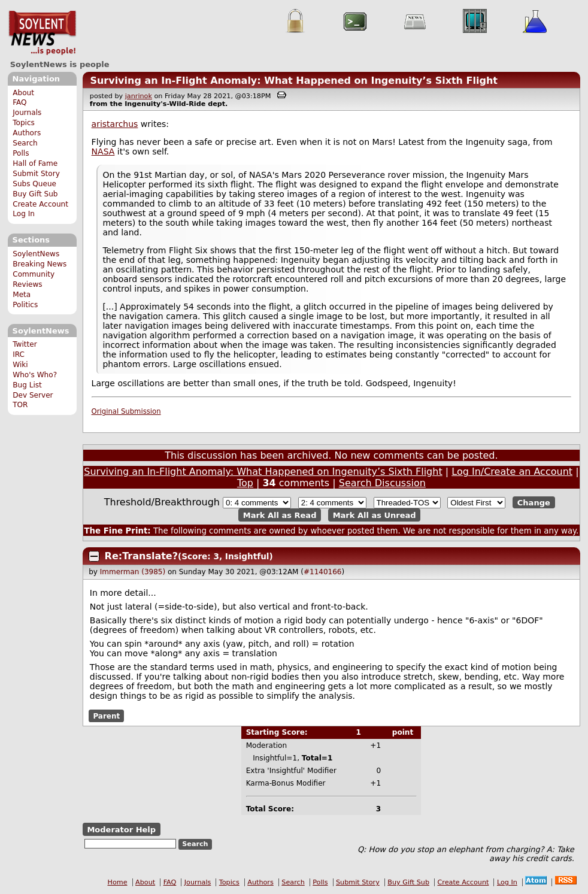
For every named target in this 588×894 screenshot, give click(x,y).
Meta (22, 295)
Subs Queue (34, 184)
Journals (27, 113)
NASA (103, 151)
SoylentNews (42, 33)
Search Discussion (382, 483)
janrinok (139, 96)
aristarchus (115, 124)
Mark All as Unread (375, 515)
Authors (27, 133)
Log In (24, 214)
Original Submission (126, 411)
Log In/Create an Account (512, 472)
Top (245, 483)
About (23, 93)
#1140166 (323, 572)
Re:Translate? (141, 556)
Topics (24, 123)
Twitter (25, 344)
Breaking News (40, 264)
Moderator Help (121, 829)
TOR (20, 405)
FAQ (19, 102)
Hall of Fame (35, 163)
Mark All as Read (280, 515)
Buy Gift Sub (35, 194)
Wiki (20, 365)
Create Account (40, 204)
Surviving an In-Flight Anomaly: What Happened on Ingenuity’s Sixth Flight (294, 81)
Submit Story (36, 174)
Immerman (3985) (133, 572)
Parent (106, 716)
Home (118, 882)
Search (25, 143)
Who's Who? (35, 375)
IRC (19, 354)
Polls (21, 153)
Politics (25, 305)
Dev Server (33, 395)
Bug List (27, 385)
